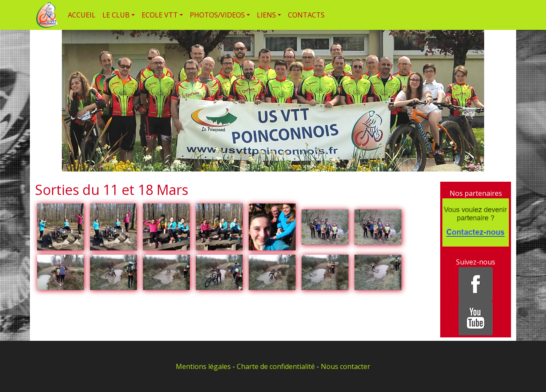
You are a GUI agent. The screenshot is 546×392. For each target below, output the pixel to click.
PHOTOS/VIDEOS (217, 15)
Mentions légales (203, 366)
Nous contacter (346, 366)
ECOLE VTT (160, 15)
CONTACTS (306, 15)
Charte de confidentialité (276, 366)
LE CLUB (116, 15)
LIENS (266, 15)
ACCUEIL (82, 15)
